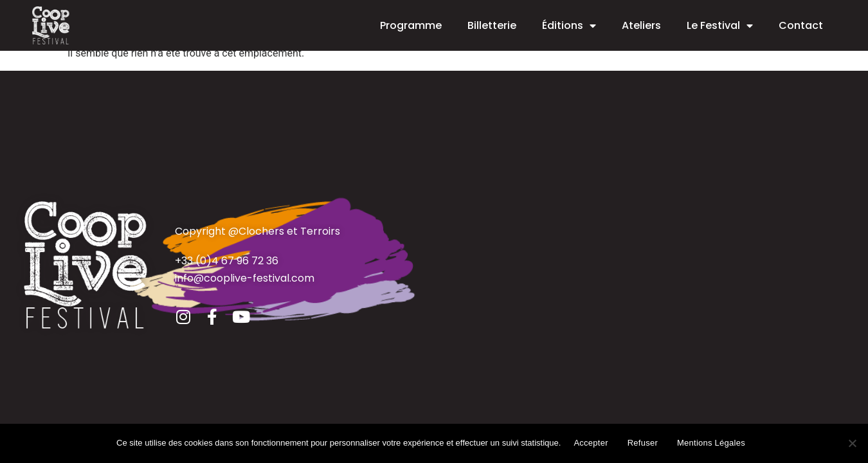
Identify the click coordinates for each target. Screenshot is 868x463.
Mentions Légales (711, 443)
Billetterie (492, 25)
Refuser (643, 443)
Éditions (569, 26)
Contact (801, 25)
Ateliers (641, 25)
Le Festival (720, 26)
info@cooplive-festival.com (245, 278)
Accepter (591, 443)
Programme (411, 25)
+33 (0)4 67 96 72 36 (227, 261)
